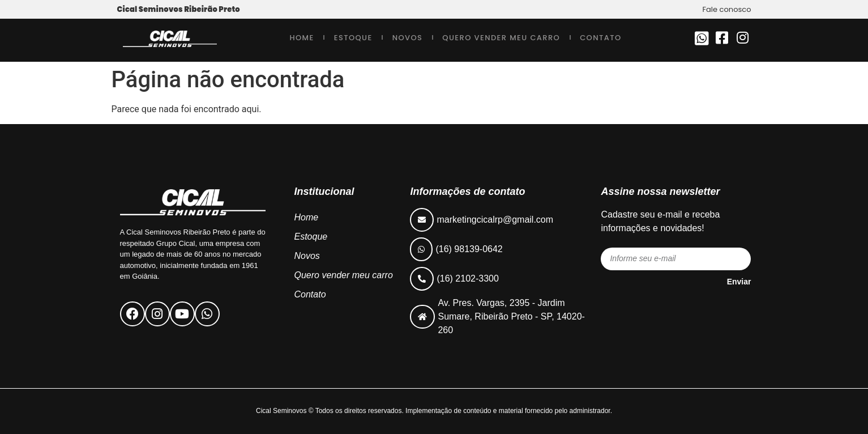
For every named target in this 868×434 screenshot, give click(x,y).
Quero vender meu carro (501, 38)
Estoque (353, 38)
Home (302, 38)
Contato (600, 38)
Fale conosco (727, 9)
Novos (408, 38)
